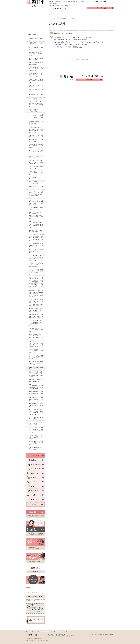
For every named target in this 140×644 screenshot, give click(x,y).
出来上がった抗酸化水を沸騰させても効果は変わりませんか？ (36, 357)
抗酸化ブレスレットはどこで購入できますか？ (36, 110)
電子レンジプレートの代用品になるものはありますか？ (36, 251)
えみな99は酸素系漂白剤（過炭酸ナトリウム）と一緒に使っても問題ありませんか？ (36, 337)
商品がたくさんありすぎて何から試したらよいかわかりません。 (36, 152)
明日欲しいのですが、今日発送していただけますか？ (36, 136)
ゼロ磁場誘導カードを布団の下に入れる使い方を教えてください (36, 393)
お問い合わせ (108, 14)
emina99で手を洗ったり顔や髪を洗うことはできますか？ (37, 123)
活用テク (76, 14)
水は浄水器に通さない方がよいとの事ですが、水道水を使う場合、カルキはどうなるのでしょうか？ (36, 344)
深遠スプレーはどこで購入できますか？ (36, 157)
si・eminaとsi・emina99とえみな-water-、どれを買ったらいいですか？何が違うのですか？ (36, 116)
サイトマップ (70, 631)
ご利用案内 (65, 14)
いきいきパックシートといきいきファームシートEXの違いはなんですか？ (36, 423)
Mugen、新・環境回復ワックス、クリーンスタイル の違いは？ (36, 146)
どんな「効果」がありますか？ (36, 48)
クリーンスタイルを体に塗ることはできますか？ (36, 418)
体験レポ (87, 14)
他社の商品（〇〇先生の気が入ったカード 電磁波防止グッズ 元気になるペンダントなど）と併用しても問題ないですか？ (36, 294)
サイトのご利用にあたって (46, 631)
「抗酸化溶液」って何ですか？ (36, 44)
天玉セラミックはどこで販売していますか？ (36, 140)
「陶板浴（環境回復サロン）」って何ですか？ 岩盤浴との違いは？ (36, 69)
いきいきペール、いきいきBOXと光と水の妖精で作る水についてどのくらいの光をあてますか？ (36, 202)
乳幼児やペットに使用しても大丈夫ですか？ (36, 63)
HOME (29, 631)
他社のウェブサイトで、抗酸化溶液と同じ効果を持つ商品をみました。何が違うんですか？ (36, 104)
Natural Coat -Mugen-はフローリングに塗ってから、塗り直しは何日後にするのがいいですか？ (36, 258)
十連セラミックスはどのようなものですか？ (36, 168)
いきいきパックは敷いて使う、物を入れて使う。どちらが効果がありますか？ (36, 265)
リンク (35, 631)
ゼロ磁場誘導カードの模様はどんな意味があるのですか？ (36, 405)
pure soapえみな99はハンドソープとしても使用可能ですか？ (36, 330)
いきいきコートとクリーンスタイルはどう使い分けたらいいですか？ (36, 437)
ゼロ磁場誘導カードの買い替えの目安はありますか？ (36, 231)
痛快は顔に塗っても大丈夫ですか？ (36, 187)
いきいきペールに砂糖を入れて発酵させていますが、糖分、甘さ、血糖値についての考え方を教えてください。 (36, 215)
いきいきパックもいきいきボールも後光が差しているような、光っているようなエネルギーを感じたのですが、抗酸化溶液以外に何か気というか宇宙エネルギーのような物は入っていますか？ (36, 282)
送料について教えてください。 (36, 91)
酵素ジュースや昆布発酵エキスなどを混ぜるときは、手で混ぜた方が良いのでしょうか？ (36, 374)
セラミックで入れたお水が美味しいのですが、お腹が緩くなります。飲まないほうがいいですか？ (36, 412)
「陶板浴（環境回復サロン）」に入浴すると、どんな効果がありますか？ (36, 75)
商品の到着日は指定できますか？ (36, 95)
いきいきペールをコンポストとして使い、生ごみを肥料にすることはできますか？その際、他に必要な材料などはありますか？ (36, 303)
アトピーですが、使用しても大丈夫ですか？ (36, 59)
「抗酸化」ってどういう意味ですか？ (36, 39)
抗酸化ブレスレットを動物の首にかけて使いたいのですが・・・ (36, 399)
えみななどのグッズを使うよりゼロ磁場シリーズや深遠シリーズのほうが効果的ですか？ (36, 430)
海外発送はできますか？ (35, 99)
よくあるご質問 (58, 18)
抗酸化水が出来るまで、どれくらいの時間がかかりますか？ (36, 351)
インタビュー (97, 14)
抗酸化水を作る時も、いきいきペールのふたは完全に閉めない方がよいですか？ (36, 316)
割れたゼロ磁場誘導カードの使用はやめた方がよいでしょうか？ (36, 363)
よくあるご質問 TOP (81, 60)
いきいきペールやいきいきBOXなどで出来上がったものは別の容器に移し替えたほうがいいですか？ (36, 386)
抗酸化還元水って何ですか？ (35, 178)
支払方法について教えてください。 (36, 86)
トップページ (51, 18)
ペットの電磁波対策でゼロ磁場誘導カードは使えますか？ (36, 245)
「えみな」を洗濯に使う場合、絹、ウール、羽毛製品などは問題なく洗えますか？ (36, 272)
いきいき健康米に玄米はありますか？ (36, 208)
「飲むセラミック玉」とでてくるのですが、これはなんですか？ (36, 173)
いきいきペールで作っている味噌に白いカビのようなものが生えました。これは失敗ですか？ (36, 130)
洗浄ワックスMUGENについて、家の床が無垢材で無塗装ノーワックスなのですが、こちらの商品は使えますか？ (36, 238)
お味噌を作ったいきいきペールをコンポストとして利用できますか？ (36, 310)
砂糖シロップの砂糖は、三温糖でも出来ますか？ (36, 380)
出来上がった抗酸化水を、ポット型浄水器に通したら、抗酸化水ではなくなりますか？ (36, 323)
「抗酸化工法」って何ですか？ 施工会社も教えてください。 (36, 81)
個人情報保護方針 (60, 631)
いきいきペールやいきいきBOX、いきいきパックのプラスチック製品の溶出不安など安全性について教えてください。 (36, 224)
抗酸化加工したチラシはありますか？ (36, 368)
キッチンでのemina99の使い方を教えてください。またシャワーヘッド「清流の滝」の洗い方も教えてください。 (37, 194)
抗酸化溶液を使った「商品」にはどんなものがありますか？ (36, 54)
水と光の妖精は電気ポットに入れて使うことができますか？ (36, 443)
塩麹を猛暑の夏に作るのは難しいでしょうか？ (36, 448)
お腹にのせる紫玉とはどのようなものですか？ (36, 183)
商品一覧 (54, 14)
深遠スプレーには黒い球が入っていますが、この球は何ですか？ (36, 162)
